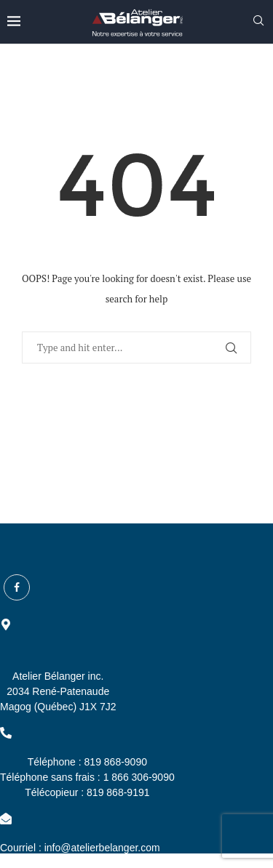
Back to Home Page (136, 411)
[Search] (258, 22)
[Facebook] (17, 587)
